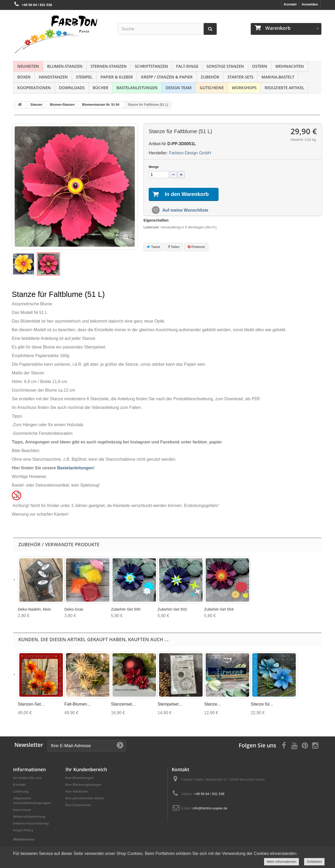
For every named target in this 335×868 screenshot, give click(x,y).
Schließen (314, 862)
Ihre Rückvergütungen (83, 785)
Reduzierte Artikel (284, 88)
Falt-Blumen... (77, 704)
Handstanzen (53, 77)
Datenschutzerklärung (31, 823)
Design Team (179, 88)
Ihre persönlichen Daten (85, 798)
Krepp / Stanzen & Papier (167, 77)
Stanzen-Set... (31, 704)
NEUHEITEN (28, 66)
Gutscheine (212, 88)
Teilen (174, 247)
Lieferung (21, 791)
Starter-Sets (240, 77)
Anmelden (310, 4)
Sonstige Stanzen (225, 66)
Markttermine (24, 839)
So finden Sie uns (27, 778)
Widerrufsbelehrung (29, 817)
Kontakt (290, 4)
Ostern (260, 66)
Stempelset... (170, 704)
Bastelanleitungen (137, 88)
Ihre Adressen (77, 791)
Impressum (22, 810)
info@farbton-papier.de (210, 808)
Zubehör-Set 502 (172, 609)
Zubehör (210, 77)
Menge (154, 167)
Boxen (24, 77)
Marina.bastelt (278, 77)
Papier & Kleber (117, 77)
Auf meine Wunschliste (185, 210)
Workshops (244, 88)
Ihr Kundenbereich (86, 769)
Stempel (84, 77)
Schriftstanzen (151, 66)
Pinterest (196, 247)
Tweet (153, 247)
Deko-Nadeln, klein (34, 609)
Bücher (100, 88)
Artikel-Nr (157, 144)
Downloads (72, 88)
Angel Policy (23, 830)
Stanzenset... (123, 704)
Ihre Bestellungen (80, 778)
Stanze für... (262, 704)
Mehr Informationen (281, 862)
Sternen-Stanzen (109, 66)
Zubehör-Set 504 (219, 609)
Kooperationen (34, 88)
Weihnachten (290, 66)
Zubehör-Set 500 (126, 609)
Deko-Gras (74, 609)
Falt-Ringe (187, 66)
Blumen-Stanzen (65, 66)
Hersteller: (158, 153)
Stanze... (212, 704)
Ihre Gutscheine (78, 805)
